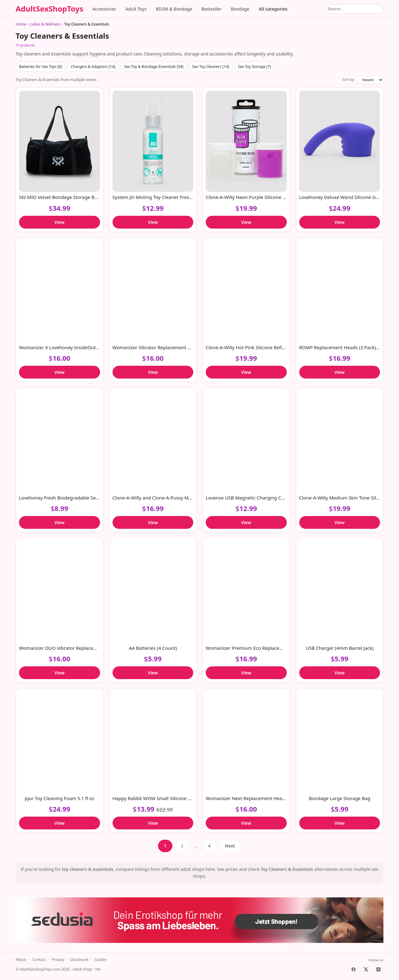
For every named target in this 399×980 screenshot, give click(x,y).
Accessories (104, 9)
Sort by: (348, 79)
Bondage (240, 9)
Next (230, 846)
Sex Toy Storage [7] (254, 67)
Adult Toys (136, 9)
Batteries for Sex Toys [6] (41, 67)
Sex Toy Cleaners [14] (211, 67)
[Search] (354, 9)
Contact (39, 960)
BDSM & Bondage (174, 9)
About (21, 960)
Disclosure (79, 960)
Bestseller (211, 9)
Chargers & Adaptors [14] (93, 67)
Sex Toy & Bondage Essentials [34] (154, 67)
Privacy (58, 960)
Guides (101, 960)
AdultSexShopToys (49, 9)
